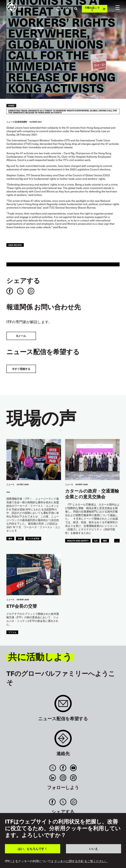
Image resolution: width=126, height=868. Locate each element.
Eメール (21, 336)
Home (11, 106)
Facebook (63, 768)
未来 (20, 538)
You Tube (73, 768)
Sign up (63, 705)
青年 (10, 538)
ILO (96, 541)
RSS (73, 778)
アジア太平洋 (33, 538)
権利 (105, 541)
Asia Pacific (15, 245)
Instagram (63, 778)
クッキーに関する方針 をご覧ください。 (81, 861)
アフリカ (12, 632)
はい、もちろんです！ (32, 849)
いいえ (94, 849)
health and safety (78, 541)
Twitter (53, 768)
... (117, 541)
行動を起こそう (92, 9)
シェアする (23, 280)
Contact (63, 740)
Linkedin (53, 778)
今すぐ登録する (21, 369)
